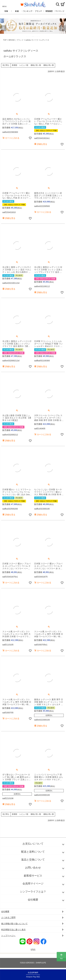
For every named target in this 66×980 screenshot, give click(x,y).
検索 (58, 4)
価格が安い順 (36, 65)
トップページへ (8, 936)
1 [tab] (27, 37)
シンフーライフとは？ (33, 892)
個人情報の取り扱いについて (14, 924)
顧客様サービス (33, 876)
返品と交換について (33, 860)
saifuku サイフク (32, 40)
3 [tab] (31, 37)
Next (63, 28)
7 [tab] (39, 37)
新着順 (15, 65)
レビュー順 (24, 65)
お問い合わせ (33, 868)
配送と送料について (33, 852)
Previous (3, 28)
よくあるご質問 (8, 917)
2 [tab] (29, 37)
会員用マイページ (33, 884)
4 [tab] (33, 37)
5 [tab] (35, 37)
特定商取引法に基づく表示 (13, 930)
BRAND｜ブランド (16, 40)
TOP (5, 40)
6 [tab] (37, 37)
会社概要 (33, 900)
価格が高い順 (49, 65)
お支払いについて (33, 844)
